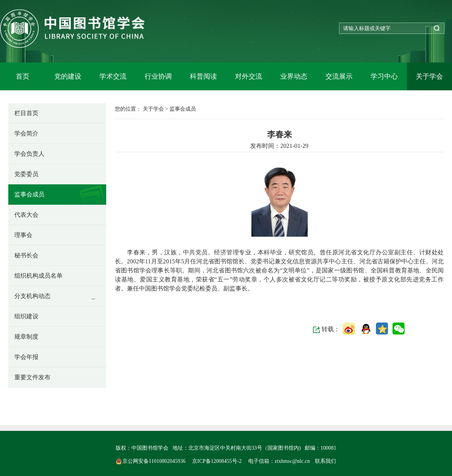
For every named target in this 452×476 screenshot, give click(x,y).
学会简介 (26, 133)
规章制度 (26, 337)
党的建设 (68, 76)
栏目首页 (26, 113)
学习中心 (384, 76)
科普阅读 (203, 76)
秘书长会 (26, 255)
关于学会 (429, 76)
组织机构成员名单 (38, 276)
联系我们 (325, 461)
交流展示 (339, 76)
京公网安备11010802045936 (151, 461)
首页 (23, 76)
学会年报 (26, 357)
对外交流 (249, 76)
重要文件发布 (32, 377)
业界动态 (294, 76)
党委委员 (26, 174)
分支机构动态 (32, 296)
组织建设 (26, 316)
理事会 (23, 235)
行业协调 (158, 76)
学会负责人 (29, 154)
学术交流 (113, 76)
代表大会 (26, 215)
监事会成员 (29, 194)
